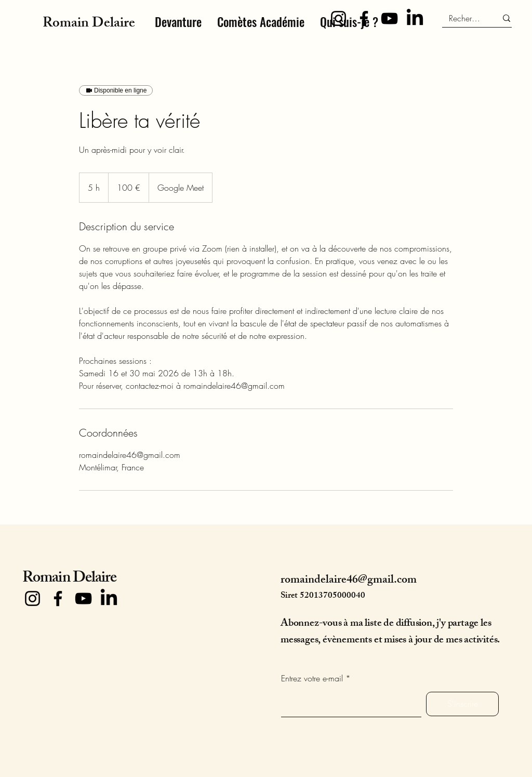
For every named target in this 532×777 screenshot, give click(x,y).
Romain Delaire (69, 579)
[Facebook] (364, 18)
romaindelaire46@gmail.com (349, 581)
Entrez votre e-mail (312, 678)
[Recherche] (465, 18)
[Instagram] (338, 18)
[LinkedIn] (415, 18)
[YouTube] (389, 18)
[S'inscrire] (462, 704)
